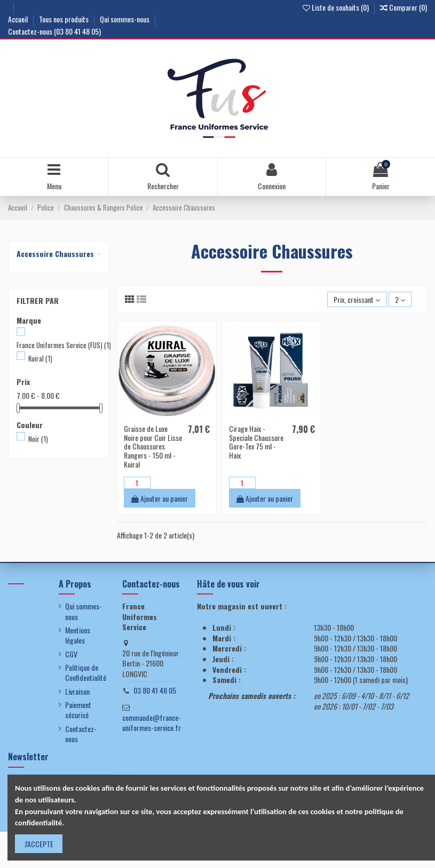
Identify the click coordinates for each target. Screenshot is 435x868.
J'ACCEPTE (39, 844)
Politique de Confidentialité (86, 673)
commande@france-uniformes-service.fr (152, 723)
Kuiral (40, 358)
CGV (71, 654)
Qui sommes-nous (125, 19)
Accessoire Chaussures (55, 254)
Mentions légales (78, 635)
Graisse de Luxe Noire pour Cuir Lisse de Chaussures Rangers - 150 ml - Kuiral (153, 446)
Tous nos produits (65, 19)
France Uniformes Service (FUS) (64, 345)
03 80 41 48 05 (155, 690)
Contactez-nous (81, 734)
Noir (38, 439)
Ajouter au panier (160, 498)
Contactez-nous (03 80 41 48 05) (54, 31)
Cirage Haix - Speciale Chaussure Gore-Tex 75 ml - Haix (256, 442)
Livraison (77, 692)
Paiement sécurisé (78, 710)
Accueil (19, 19)
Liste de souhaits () (337, 7)
